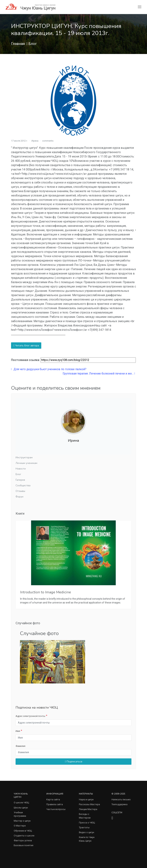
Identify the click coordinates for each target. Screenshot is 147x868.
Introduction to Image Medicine (46, 592)
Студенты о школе (24, 836)
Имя (18, 731)
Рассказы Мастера (89, 804)
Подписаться (73, 762)
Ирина (35, 141)
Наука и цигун (86, 799)
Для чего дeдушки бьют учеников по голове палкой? (49, 369)
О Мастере (20, 826)
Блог (33, 44)
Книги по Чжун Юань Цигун (87, 839)
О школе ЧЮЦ (21, 803)
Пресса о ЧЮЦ (87, 823)
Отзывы (20, 491)
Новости (21, 469)
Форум (19, 497)
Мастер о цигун (22, 821)
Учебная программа (20, 814)
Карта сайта (53, 799)
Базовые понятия (24, 845)
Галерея (20, 480)
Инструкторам (24, 457)
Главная (18, 44)
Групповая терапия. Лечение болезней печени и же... (99, 374)
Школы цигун (21, 808)
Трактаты (84, 827)
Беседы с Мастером (85, 816)
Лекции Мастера (88, 809)
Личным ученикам (26, 463)
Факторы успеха (23, 840)
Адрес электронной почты (30, 716)
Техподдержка (119, 804)
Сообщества (23, 485)
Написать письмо (121, 799)
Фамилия (20, 746)
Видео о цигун (87, 832)
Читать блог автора (26, 346)
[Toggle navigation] (140, 7)
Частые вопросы (56, 809)
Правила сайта (55, 804)
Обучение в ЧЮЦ (23, 831)
